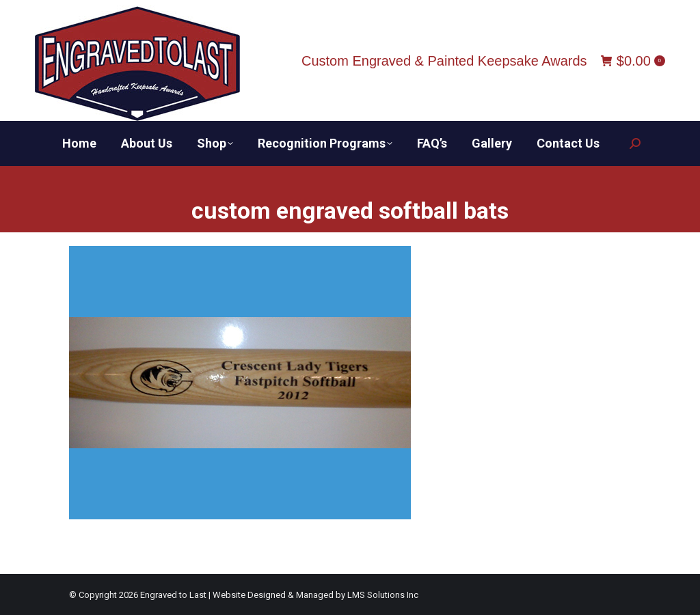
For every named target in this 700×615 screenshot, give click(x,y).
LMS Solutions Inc (383, 595)
